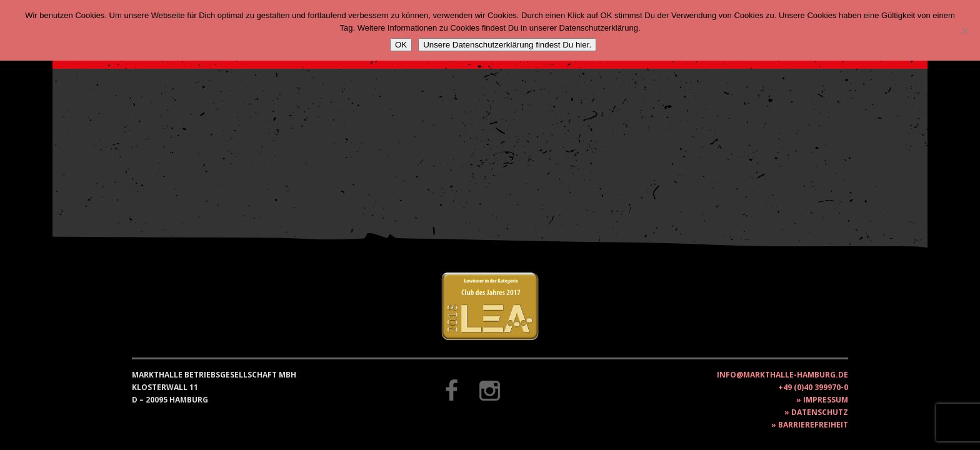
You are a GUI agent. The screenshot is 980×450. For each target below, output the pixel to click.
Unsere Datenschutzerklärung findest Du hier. (507, 45)
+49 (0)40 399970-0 (813, 387)
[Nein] (964, 31)
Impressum (826, 400)
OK (401, 45)
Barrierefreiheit (813, 425)
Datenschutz (820, 412)
